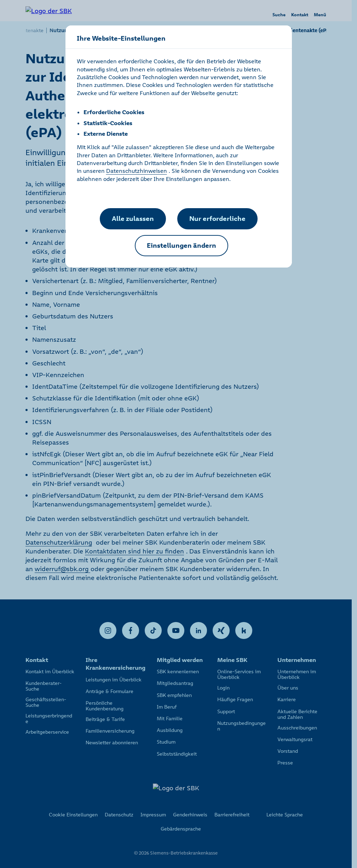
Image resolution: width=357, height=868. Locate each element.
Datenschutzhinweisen (137, 171)
